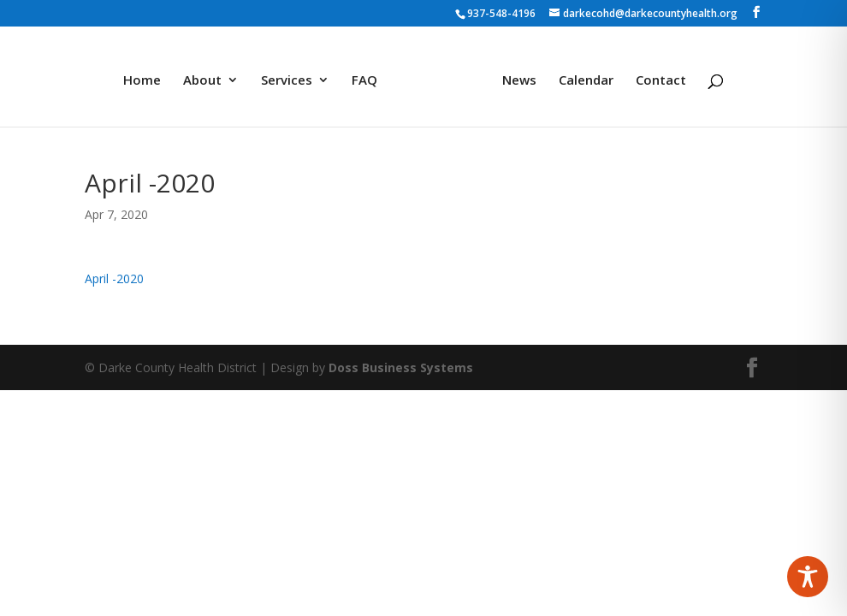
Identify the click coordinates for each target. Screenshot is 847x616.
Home (148, 75)
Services (293, 75)
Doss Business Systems (401, 367)
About (208, 75)
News (513, 75)
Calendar (580, 75)
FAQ (370, 75)
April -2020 (114, 278)
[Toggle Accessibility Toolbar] (808, 577)
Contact (655, 75)
